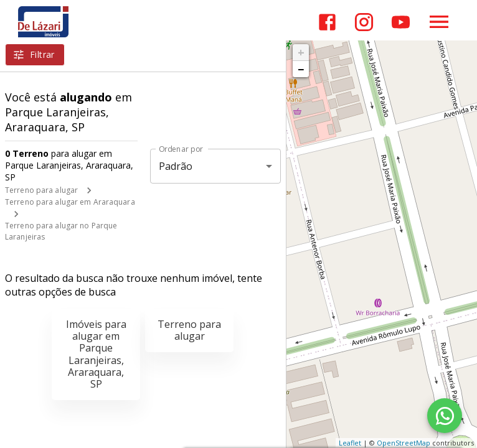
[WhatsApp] (445, 416)
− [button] (301, 69)
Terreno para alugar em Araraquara (70, 202)
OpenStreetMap (404, 443)
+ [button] (301, 52)
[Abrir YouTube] (401, 22)
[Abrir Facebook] (327, 22)
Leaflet (350, 443)
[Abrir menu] (439, 22)
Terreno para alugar (41, 190)
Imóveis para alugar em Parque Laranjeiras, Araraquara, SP (96, 354)
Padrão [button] (176, 166)
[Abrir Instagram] (364, 22)
